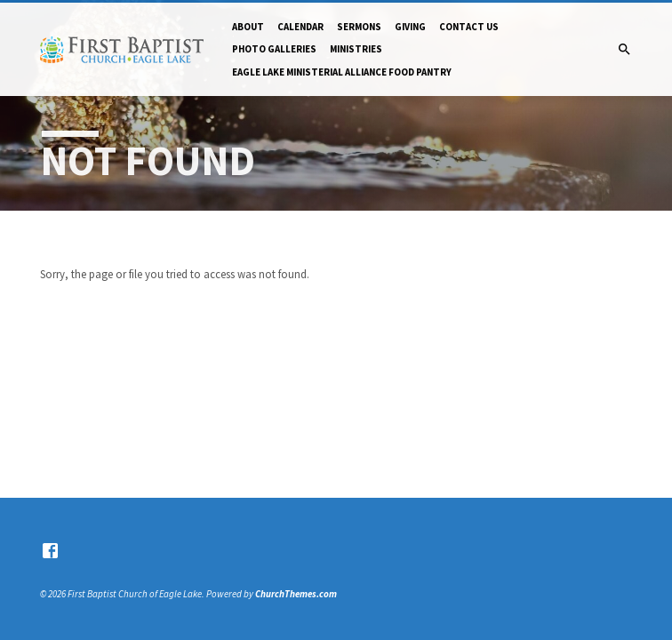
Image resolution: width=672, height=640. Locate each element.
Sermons (359, 27)
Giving (410, 27)
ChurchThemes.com (296, 594)
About (248, 27)
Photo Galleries (274, 49)
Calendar (300, 27)
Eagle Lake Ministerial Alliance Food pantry (342, 72)
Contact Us (469, 27)
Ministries (356, 49)
